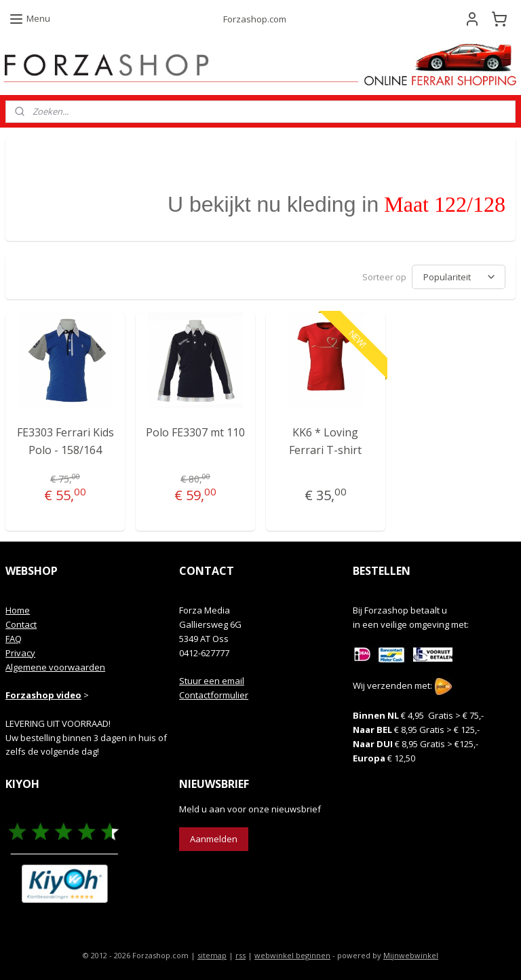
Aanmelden (214, 839)
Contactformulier (214, 695)
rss (240, 955)
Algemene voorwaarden (55, 667)
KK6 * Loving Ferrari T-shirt (325, 442)
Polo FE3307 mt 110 (195, 433)
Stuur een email (212, 681)
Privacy (20, 653)
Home (18, 610)
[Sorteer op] (459, 278)
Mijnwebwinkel (411, 955)
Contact (21, 624)
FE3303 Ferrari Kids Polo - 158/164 (65, 442)
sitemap (212, 955)
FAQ (14, 639)
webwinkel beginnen (292, 955)
